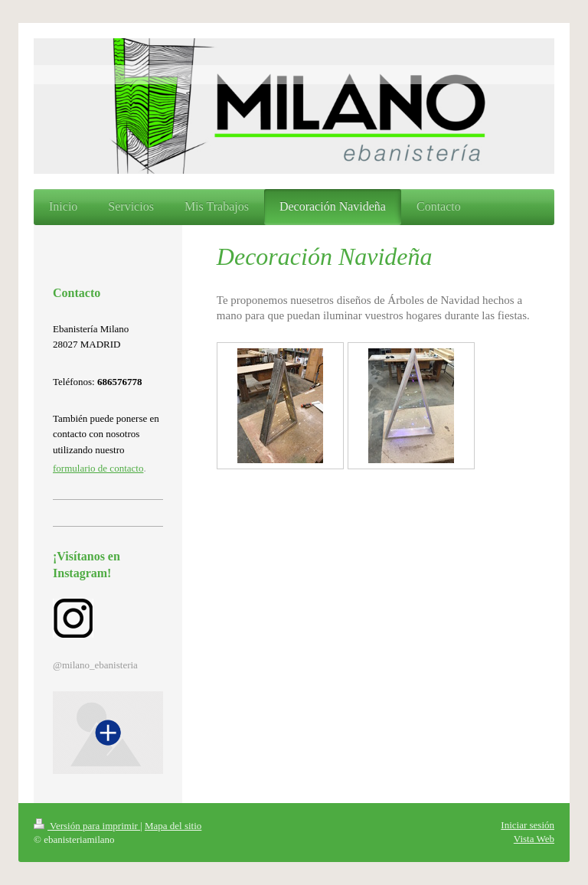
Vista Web (534, 839)
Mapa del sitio (173, 826)
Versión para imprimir (87, 826)
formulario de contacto (98, 468)
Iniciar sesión (528, 825)
